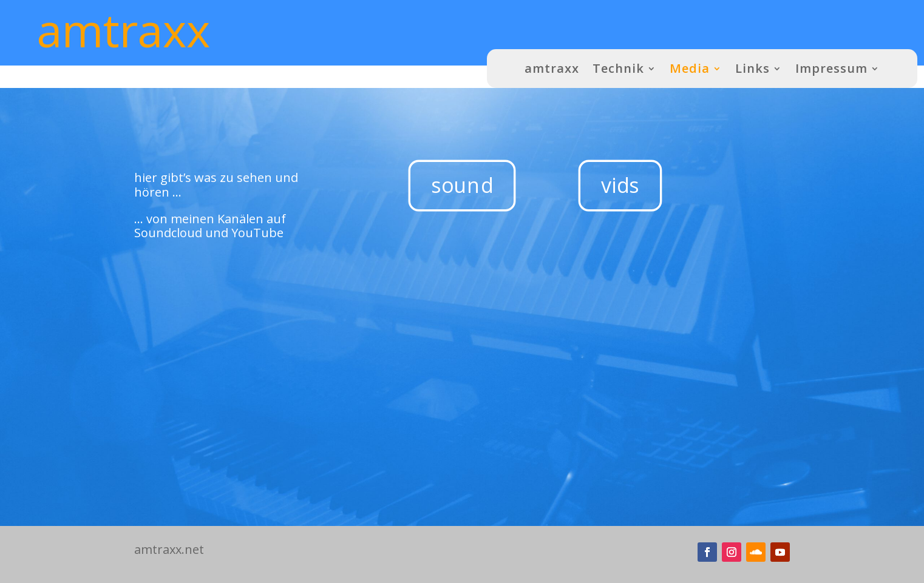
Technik (618, 68)
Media (690, 68)
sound (462, 185)
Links (752, 68)
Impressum (831, 68)
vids (620, 185)
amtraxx (552, 68)
